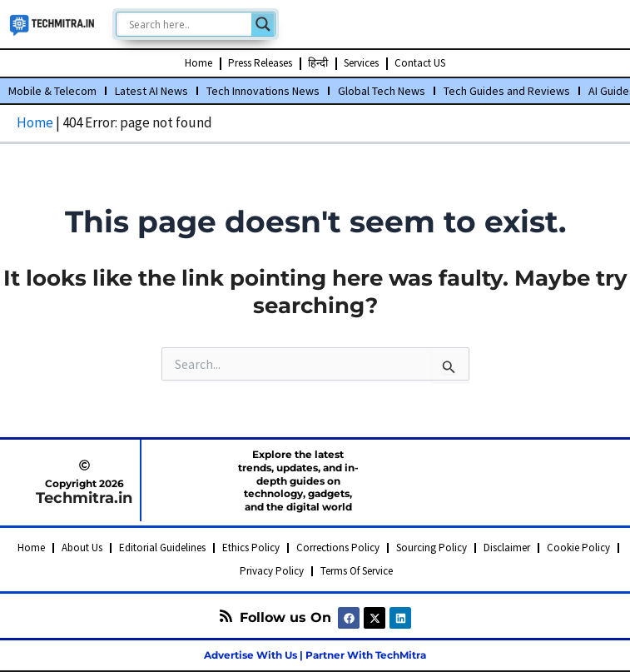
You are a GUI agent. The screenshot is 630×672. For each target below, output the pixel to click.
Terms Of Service (357, 571)
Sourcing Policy (432, 548)
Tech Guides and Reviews (507, 91)
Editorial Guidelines (162, 548)
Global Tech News (382, 91)
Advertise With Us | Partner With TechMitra (315, 655)
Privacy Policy (272, 571)
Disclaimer (507, 548)
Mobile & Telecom (52, 91)
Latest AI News (151, 91)
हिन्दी (318, 63)
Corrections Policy (338, 548)
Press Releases (260, 63)
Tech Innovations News (263, 91)
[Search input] (188, 24)
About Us (82, 548)
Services (361, 63)
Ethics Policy (251, 548)
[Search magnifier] (263, 24)
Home (198, 63)
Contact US (420, 63)
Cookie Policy (578, 548)
